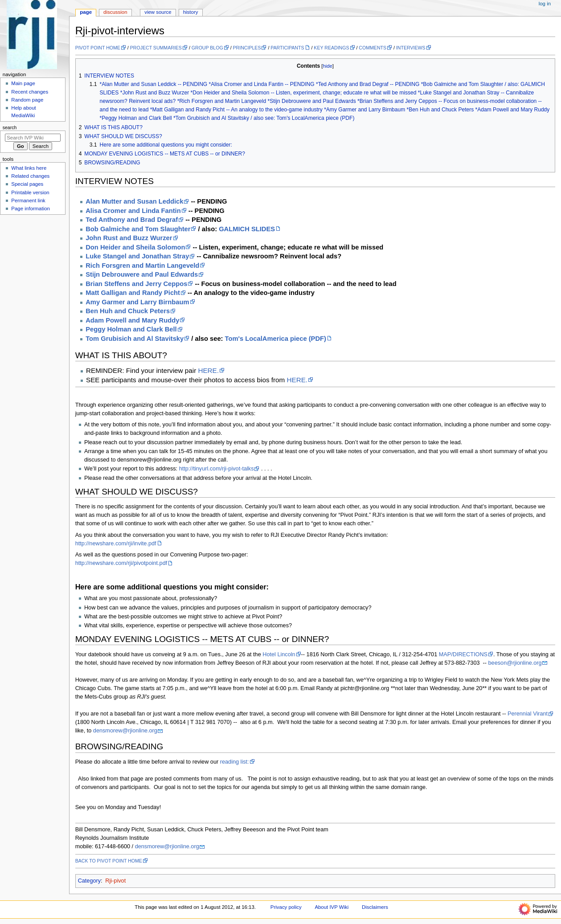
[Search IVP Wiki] (33, 138)
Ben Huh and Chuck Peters (128, 311)
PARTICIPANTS (287, 48)
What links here (29, 168)
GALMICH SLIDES (247, 229)
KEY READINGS (331, 48)
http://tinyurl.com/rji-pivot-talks (217, 469)
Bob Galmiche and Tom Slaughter (138, 229)
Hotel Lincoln (279, 654)
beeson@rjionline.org (515, 663)
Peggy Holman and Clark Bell (131, 329)
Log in (545, 4)
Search (10, 127)
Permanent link (28, 200)
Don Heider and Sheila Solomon (135, 247)
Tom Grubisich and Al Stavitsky (135, 339)
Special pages (27, 184)
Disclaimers (375, 907)
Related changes (30, 176)
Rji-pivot (115, 881)
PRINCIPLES (247, 48)
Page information (31, 209)
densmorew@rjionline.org (125, 731)
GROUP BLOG (207, 48)
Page (86, 12)
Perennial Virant (528, 714)
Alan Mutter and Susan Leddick (134, 201)
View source (158, 12)
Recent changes (30, 92)
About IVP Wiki (332, 907)
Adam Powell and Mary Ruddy (132, 320)
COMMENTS (373, 48)
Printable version (30, 192)
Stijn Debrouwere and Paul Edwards (142, 274)
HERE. (208, 370)
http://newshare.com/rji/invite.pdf (116, 544)
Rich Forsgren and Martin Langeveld (142, 266)
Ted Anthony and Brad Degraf (132, 220)
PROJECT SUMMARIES (156, 48)
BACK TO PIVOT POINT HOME (109, 861)
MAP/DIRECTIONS (463, 654)
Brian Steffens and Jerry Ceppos (136, 284)
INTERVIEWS (411, 48)
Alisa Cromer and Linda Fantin (133, 211)
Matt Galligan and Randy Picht (133, 293)
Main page (23, 83)
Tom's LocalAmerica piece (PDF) (276, 339)
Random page (27, 100)
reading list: (235, 762)
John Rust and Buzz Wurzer (129, 238)
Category (89, 881)
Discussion (115, 12)
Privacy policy (286, 907)
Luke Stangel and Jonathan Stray (137, 256)
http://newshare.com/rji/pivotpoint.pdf (121, 563)
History (191, 12)
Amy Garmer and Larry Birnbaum (137, 302)
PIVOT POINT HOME (98, 48)
